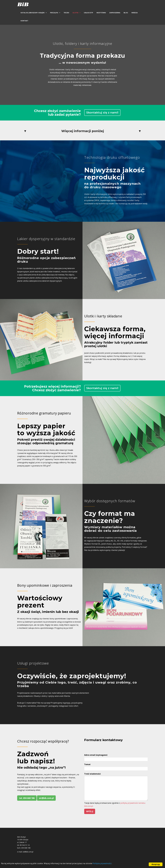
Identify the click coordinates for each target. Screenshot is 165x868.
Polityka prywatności (102, 864)
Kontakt (24, 21)
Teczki (66, 13)
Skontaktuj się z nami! (102, 113)
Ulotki (75, 13)
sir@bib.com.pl (46, 798)
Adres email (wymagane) (96, 755)
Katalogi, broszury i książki (33, 13)
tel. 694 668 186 (27, 798)
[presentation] (102, 747)
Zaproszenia (115, 13)
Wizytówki (101, 13)
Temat (87, 764)
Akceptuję (156, 864)
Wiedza (135, 13)
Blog (126, 13)
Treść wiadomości (92, 774)
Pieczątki (54, 13)
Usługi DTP (88, 13)
